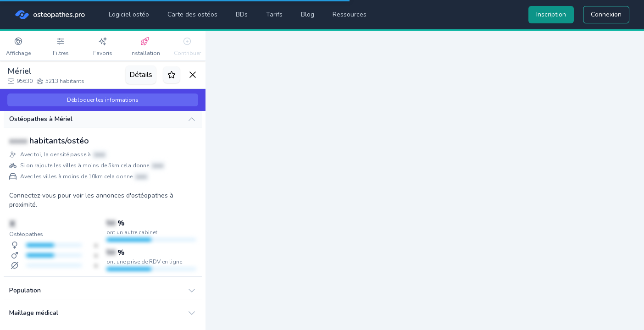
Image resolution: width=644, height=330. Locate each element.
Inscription (551, 14)
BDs (242, 14)
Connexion (606, 14)
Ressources (350, 14)
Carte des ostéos (192, 14)
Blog (308, 14)
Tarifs (274, 14)
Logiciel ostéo (129, 14)
